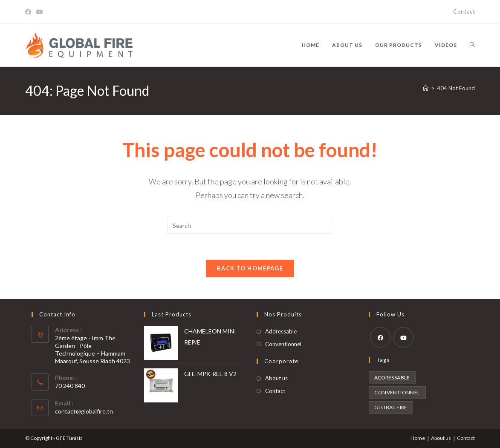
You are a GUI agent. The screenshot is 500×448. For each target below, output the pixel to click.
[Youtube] (40, 12)
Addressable (281, 331)
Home (418, 438)
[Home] (426, 88)
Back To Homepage (250, 268)
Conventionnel (283, 344)
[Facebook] (29, 12)
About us (276, 378)
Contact (464, 11)
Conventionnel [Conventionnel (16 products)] (397, 392)
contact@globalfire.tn (84, 411)
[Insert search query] (250, 225)
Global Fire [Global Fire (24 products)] (391, 407)
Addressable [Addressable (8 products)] (392, 378)
